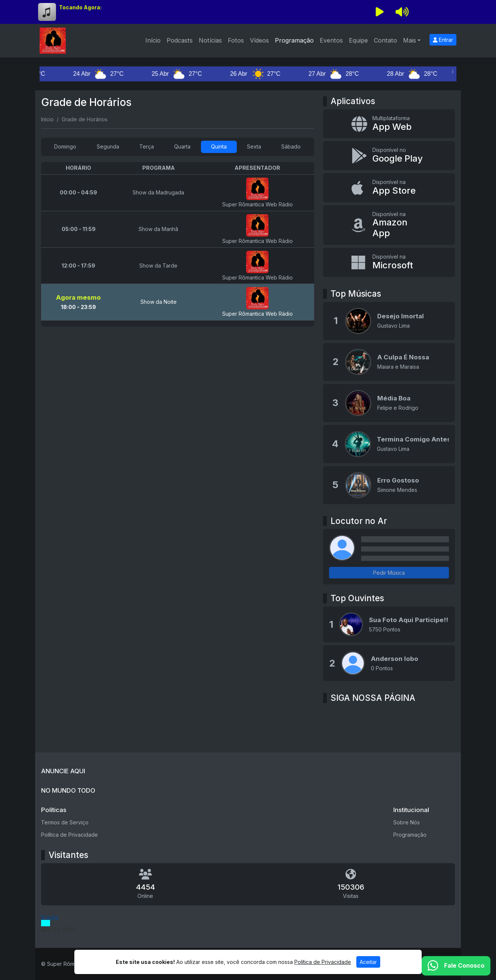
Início (153, 40)
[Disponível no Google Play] (389, 156)
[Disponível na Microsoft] (389, 262)
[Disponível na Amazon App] (389, 225)
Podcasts (180, 40)
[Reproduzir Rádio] (379, 12)
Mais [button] (410, 40)
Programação (294, 40)
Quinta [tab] (219, 146)
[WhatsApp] (456, 966)
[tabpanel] (178, 244)
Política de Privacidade (69, 835)
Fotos (236, 40)
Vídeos (259, 40)
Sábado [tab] (291, 146)
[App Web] (389, 124)
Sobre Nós (407, 822)
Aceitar (368, 962)
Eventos (331, 40)
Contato (385, 40)
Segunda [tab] (108, 146)
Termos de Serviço (65, 822)
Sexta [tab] (254, 146)
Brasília (50, 917)
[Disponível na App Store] (389, 188)
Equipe (358, 40)
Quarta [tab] (182, 146)
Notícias (210, 40)
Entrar (443, 40)
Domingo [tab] (65, 146)
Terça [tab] (147, 146)
